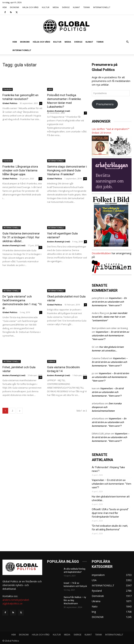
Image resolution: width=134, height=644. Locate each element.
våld (50, 89)
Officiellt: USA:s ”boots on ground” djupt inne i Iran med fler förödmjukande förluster (110, 513)
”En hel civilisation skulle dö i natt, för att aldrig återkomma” (110, 528)
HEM (5, 7)
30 (40, 377)
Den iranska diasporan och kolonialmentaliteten (107, 407)
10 (40, 179)
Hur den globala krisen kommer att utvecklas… (111, 498)
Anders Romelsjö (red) (59, 111)
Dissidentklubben (101, 253)
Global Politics (10, 103)
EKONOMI (14, 7)
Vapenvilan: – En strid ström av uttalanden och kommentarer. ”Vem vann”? (109, 302)
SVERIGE (66, 7)
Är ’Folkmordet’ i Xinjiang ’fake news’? (108, 469)
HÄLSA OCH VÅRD (30, 7)
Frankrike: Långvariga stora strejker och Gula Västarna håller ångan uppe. (20, 170)
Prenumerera (105, 104)
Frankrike (8, 89)
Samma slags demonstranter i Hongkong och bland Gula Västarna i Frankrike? (67, 170)
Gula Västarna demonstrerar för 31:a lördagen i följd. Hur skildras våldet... (21, 237)
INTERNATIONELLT (102, 7)
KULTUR (46, 7)
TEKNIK (87, 7)
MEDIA (56, 7)
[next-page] (20, 411)
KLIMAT (76, 7)
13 (85, 377)
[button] (127, 42)
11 (40, 247)
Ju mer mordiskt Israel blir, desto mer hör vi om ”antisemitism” (109, 317)
